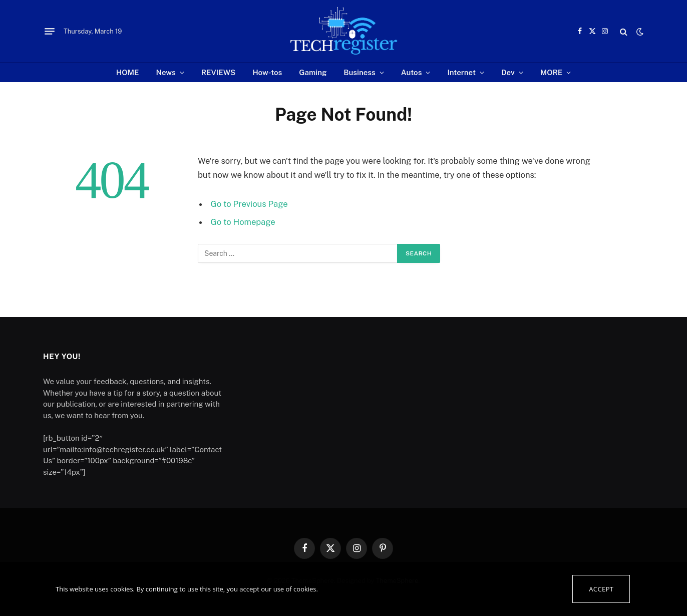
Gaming (313, 72)
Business (360, 72)
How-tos (267, 72)
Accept (601, 589)
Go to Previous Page (249, 204)
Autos (412, 72)
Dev (508, 72)
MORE (552, 72)
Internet (461, 72)
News (166, 72)
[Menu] (50, 32)
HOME (128, 72)
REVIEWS (219, 72)
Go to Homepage (243, 222)
